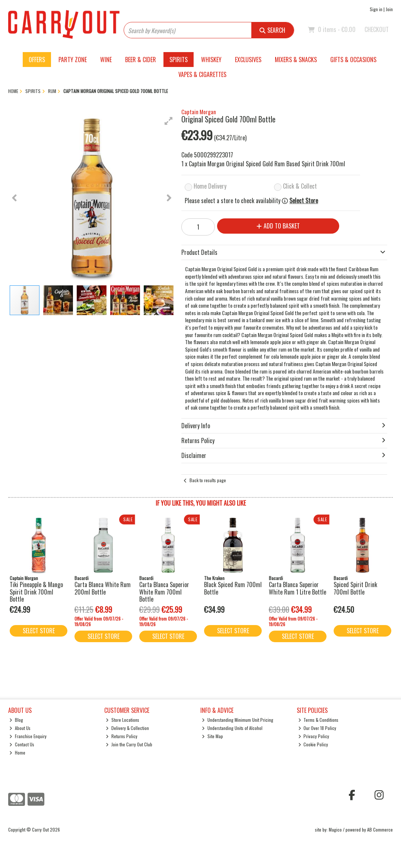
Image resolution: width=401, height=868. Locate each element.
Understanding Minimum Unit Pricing (238, 720)
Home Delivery (210, 186)
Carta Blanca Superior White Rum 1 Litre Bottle (297, 588)
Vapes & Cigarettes (202, 74)
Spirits (179, 60)
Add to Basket (278, 226)
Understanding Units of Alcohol (232, 728)
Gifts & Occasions (353, 60)
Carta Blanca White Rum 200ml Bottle (103, 588)
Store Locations (122, 720)
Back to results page (208, 480)
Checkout (377, 29)
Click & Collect (300, 186)
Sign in (376, 9)
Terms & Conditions (319, 720)
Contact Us (22, 744)
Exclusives (248, 60)
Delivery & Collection (127, 728)
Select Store (304, 201)
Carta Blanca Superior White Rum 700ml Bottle (164, 592)
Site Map (212, 736)
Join (389, 9)
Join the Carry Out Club (129, 744)
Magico (335, 829)
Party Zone (73, 60)
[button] (169, 121)
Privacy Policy (314, 736)
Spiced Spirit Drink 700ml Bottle (355, 588)
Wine (106, 60)
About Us (20, 728)
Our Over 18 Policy (317, 728)
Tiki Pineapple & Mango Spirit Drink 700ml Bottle (36, 592)
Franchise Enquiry (28, 736)
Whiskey (211, 60)
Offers (37, 60)
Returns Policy (122, 736)
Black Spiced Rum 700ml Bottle (233, 588)
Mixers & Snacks (296, 60)
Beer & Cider (141, 60)
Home (17, 752)
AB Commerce (380, 829)
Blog (16, 720)
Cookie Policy (313, 744)
